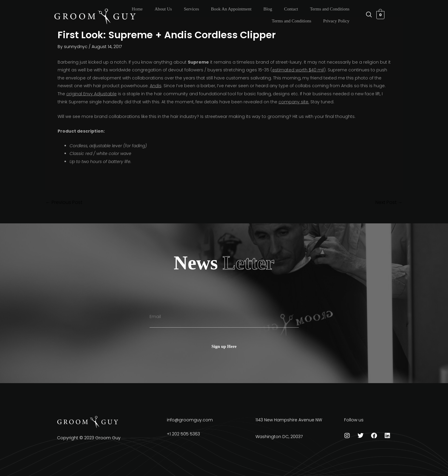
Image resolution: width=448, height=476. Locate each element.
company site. (294, 102)
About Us (163, 9)
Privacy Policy (336, 21)
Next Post (389, 202)
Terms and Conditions (330, 9)
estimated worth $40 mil (298, 70)
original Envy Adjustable (91, 94)
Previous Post (64, 202)
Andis (156, 86)
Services (191, 9)
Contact (291, 9)
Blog (268, 9)
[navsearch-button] (366, 15)
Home (137, 9)
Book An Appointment (231, 9)
